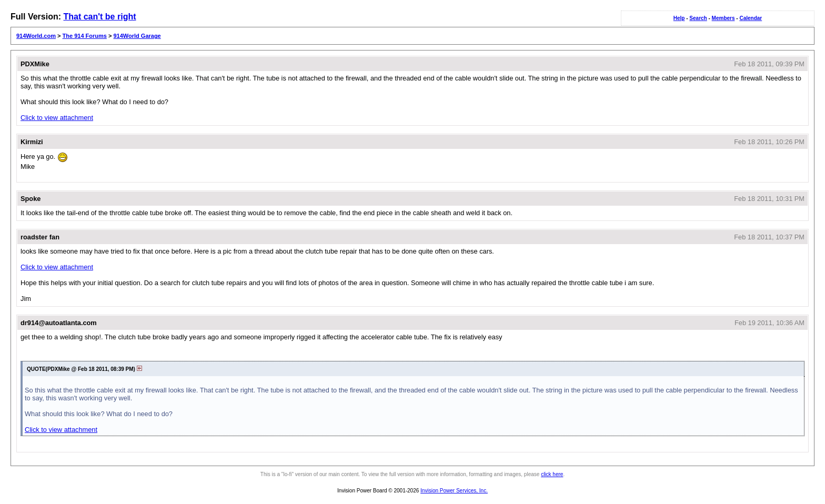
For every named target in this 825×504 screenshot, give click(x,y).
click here (552, 474)
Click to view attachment (57, 118)
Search (698, 18)
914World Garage (137, 36)
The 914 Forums (85, 36)
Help (679, 18)
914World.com (36, 36)
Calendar (751, 18)
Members (723, 18)
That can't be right (99, 17)
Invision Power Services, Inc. (454, 491)
